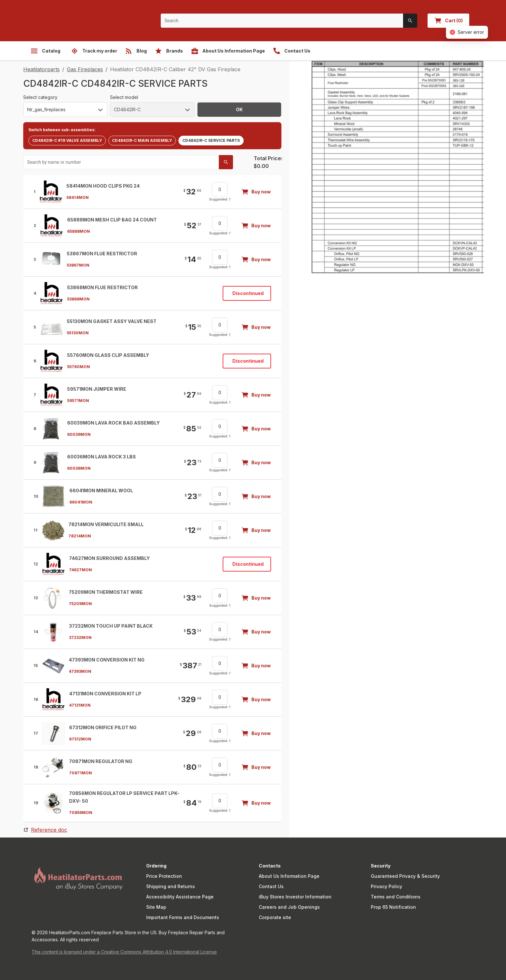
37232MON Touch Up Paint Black (111, 626)
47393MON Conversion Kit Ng (107, 660)
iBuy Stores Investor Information (295, 897)
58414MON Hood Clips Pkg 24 (103, 186)
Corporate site (275, 917)
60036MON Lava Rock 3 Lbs (101, 457)
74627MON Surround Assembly (109, 558)
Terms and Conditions (396, 897)
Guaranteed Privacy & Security (405, 876)
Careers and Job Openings (289, 907)
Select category (40, 97)
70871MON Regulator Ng (101, 761)
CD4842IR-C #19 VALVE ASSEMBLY (67, 140)
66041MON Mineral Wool (101, 490)
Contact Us (271, 886)
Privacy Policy (386, 886)
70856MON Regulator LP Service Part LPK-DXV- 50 (124, 797)
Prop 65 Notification (393, 907)
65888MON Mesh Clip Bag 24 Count (112, 220)
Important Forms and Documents (183, 917)
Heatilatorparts (41, 69)
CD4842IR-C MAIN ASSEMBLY (142, 140)
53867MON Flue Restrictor (102, 254)
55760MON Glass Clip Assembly (108, 355)
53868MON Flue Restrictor (102, 287)
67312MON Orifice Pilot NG (103, 727)
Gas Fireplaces (85, 69)
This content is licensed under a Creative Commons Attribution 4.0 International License (124, 952)
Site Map (156, 907)
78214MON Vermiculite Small (106, 524)
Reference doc (49, 830)
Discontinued (248, 293)
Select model (124, 97)
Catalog (45, 51)
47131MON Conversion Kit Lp (105, 694)
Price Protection (164, 876)
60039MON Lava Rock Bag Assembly (113, 423)
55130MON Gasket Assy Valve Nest (112, 321)
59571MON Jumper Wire (97, 389)
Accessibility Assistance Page (180, 897)
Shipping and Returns (171, 886)
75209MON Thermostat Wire (106, 592)
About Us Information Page (289, 876)
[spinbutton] (220, 190)
